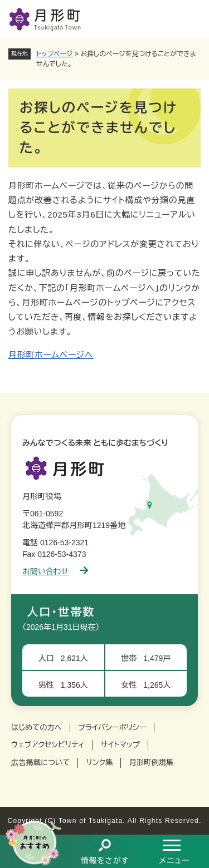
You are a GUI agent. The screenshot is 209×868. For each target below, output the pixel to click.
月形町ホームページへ (51, 355)
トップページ (55, 54)
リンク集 (99, 763)
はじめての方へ (37, 728)
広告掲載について (40, 763)
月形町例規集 (151, 763)
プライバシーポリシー (112, 728)
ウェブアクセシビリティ (48, 745)
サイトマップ (120, 745)
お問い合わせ (55, 571)
